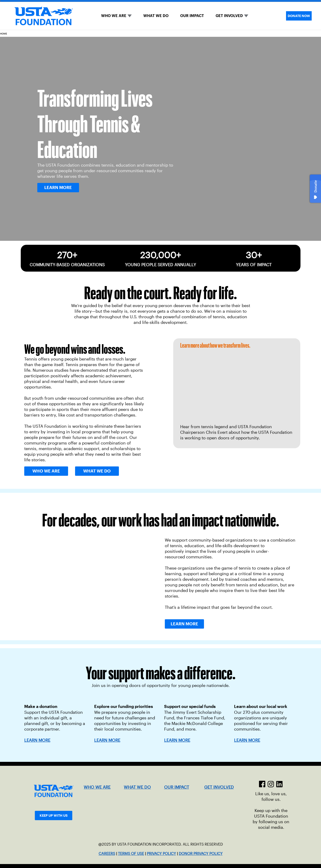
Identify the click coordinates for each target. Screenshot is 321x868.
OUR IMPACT (192, 16)
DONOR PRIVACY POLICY (201, 854)
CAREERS (107, 854)
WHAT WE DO (156, 16)
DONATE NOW (299, 16)
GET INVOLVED (229, 16)
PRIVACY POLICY (161, 854)
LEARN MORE (107, 740)
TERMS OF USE (131, 854)
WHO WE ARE (114, 16)
